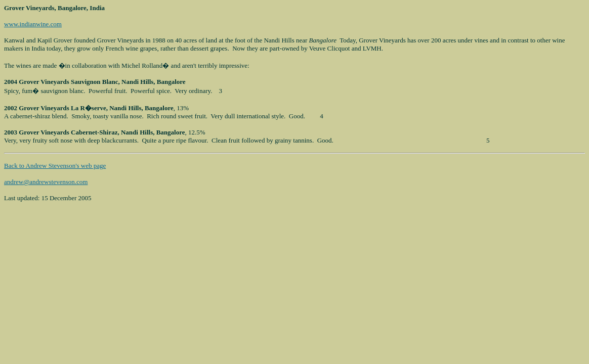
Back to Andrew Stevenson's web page (55, 166)
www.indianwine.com (33, 24)
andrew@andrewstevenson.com (46, 182)
